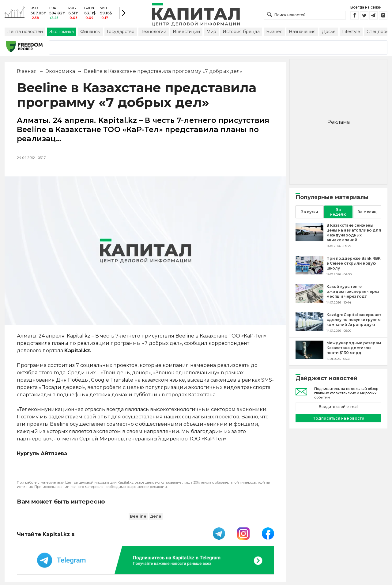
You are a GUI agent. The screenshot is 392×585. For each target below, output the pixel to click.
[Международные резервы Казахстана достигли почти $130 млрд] (309, 357)
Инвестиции (186, 32)
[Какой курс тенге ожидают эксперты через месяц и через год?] (309, 301)
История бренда (241, 32)
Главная (27, 71)
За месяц (367, 212)
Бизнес (274, 32)
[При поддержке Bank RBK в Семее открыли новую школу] (309, 273)
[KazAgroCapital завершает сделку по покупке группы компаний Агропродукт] (309, 329)
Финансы (90, 32)
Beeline (138, 516)
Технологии (154, 32)
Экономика (62, 32)
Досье (329, 32)
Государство (121, 32)
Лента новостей (25, 32)
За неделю (338, 212)
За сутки (310, 212)
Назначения (302, 32)
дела (156, 516)
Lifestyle (351, 32)
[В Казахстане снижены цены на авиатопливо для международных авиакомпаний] (309, 240)
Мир (211, 32)
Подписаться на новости (338, 418)
